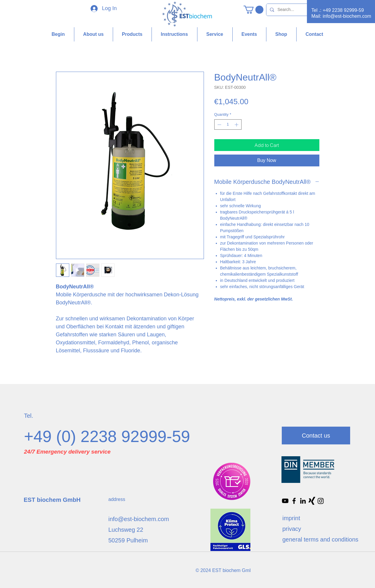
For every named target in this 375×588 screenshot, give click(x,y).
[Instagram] (321, 501)
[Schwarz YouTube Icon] (285, 501)
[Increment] (237, 125)
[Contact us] (316, 436)
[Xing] (312, 501)
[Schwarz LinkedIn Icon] (303, 501)
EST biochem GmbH (52, 500)
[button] (254, 10)
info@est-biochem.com (347, 16)
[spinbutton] (228, 125)
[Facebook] (294, 501)
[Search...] (298, 10)
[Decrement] (219, 125)
